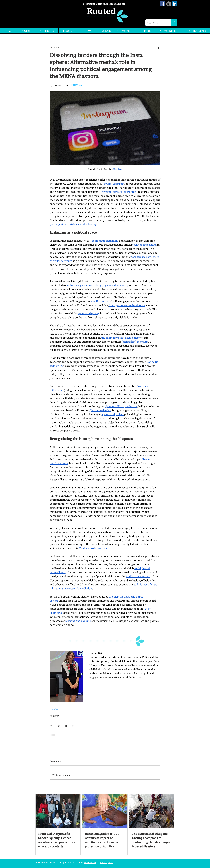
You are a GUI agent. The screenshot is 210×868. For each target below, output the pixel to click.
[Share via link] (73, 726)
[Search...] (156, 23)
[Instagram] (169, 4)
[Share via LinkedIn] (66, 726)
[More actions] (158, 47)
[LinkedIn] (175, 4)
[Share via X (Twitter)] (58, 726)
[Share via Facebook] (51, 726)
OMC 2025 (54, 716)
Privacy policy (106, 863)
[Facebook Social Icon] (163, 4)
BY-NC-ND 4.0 (90, 863)
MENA (55, 709)
